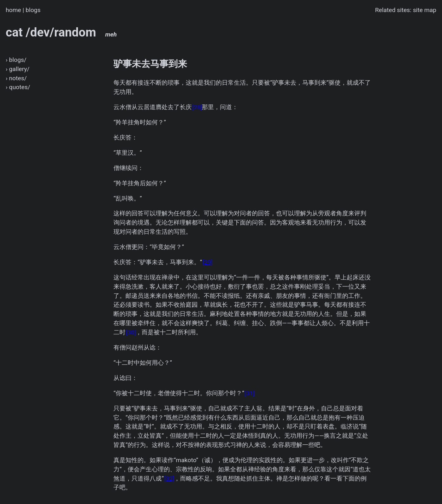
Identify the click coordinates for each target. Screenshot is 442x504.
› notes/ (16, 78)
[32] (169, 478)
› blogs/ (16, 60)
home (13, 10)
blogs (33, 10)
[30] (131, 332)
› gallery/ (18, 69)
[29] (207, 262)
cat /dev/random (61, 32)
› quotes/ (18, 87)
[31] (249, 393)
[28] (197, 107)
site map (425, 10)
